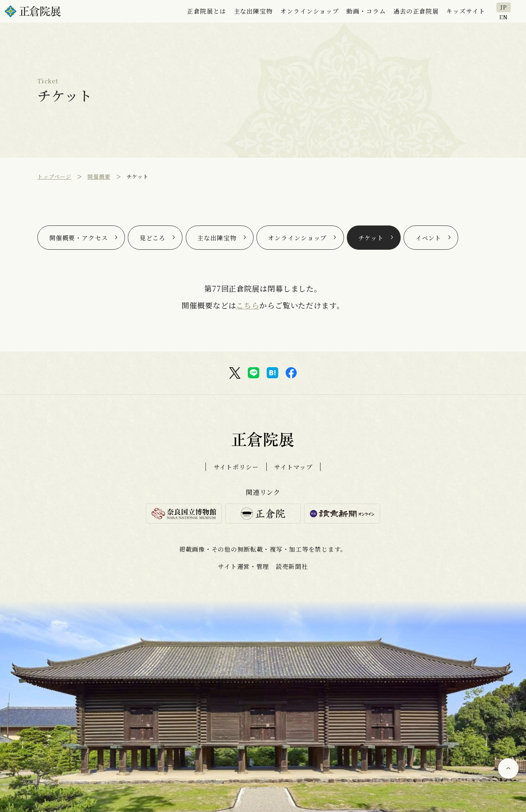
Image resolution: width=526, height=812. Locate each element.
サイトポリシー (236, 467)
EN (504, 17)
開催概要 (99, 176)
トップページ (54, 176)
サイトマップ (293, 467)
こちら (248, 305)
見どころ (153, 238)
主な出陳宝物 (217, 238)
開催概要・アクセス (79, 238)
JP (504, 7)
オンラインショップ (297, 238)
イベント (429, 238)
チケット (371, 238)
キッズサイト (466, 11)
